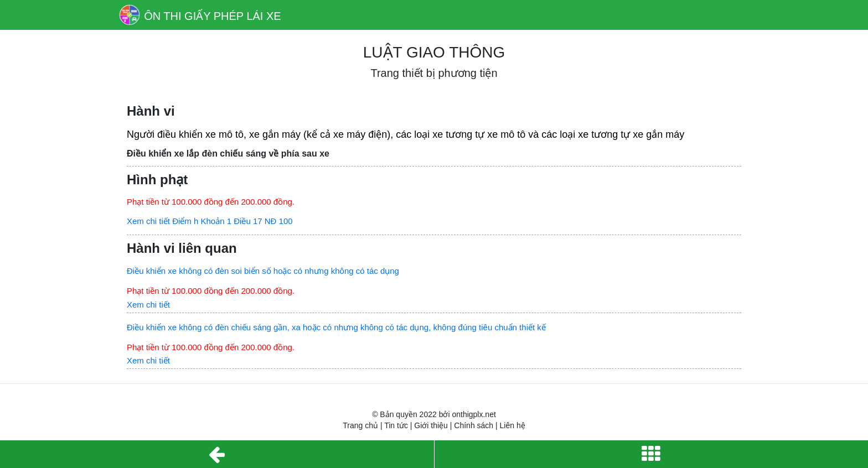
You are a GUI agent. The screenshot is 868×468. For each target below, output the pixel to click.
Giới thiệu (431, 425)
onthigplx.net (474, 414)
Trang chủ (360, 425)
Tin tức (396, 425)
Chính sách (474, 425)
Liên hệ (513, 425)
